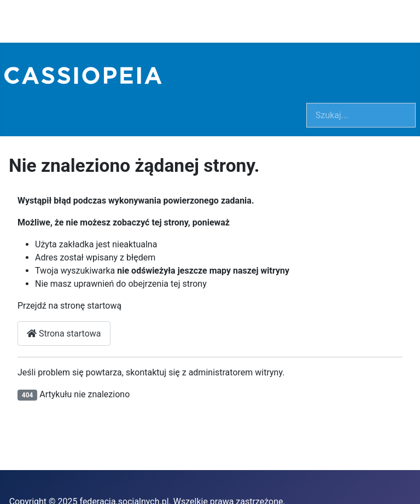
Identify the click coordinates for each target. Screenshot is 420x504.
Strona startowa (64, 334)
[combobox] (361, 115)
